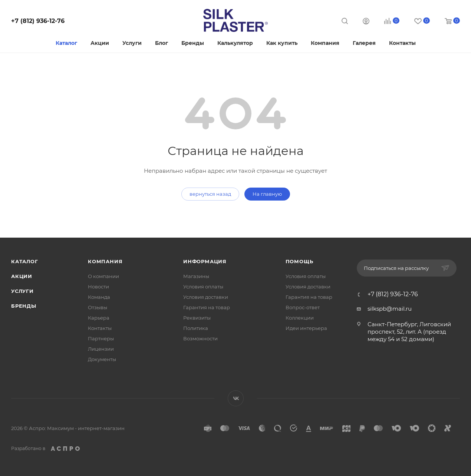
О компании (103, 276)
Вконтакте (236, 398)
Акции (22, 276)
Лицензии (101, 349)
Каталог (25, 261)
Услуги (22, 291)
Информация (205, 261)
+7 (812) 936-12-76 (38, 21)
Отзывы (98, 307)
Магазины (196, 276)
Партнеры (101, 338)
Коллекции (300, 318)
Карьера (99, 318)
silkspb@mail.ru (390, 309)
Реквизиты (197, 318)
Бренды (24, 306)
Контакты (100, 328)
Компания (105, 261)
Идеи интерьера (306, 328)
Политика (196, 328)
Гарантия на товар (207, 307)
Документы (102, 359)
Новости (98, 287)
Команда (99, 297)
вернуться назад (210, 194)
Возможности (200, 338)
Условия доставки (206, 297)
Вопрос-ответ (303, 307)
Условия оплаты (203, 287)
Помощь (299, 261)
